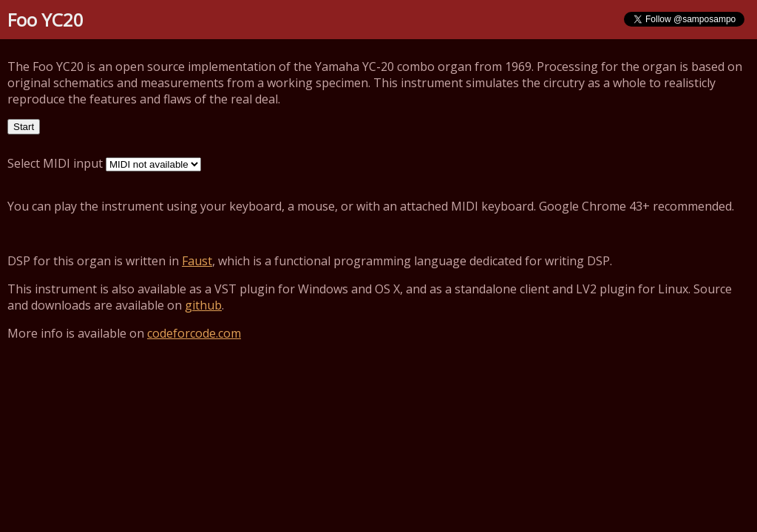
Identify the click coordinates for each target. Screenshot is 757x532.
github (203, 305)
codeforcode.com (194, 333)
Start (24, 127)
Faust (197, 261)
